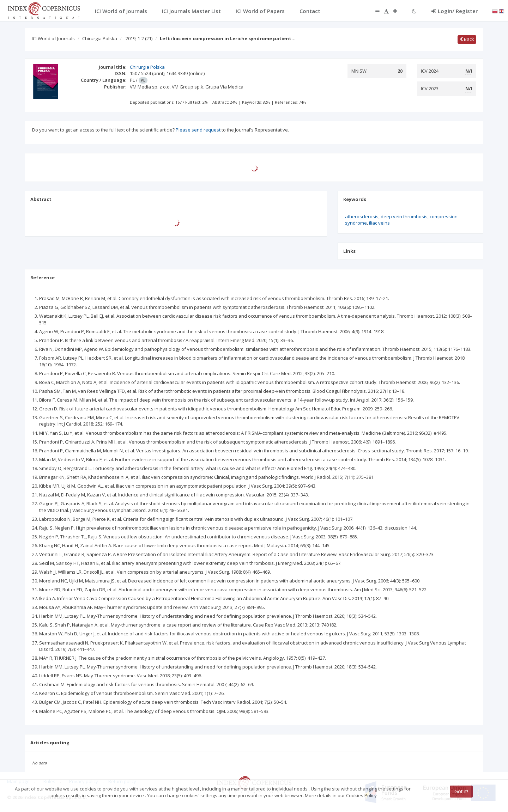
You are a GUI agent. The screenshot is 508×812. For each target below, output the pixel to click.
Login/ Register (455, 11)
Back (467, 39)
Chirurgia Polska (100, 38)
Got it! (461, 791)
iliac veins (379, 223)
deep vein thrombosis (404, 216)
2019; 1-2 (139, 38)
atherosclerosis (362, 216)
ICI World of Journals (53, 38)
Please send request (198, 130)
